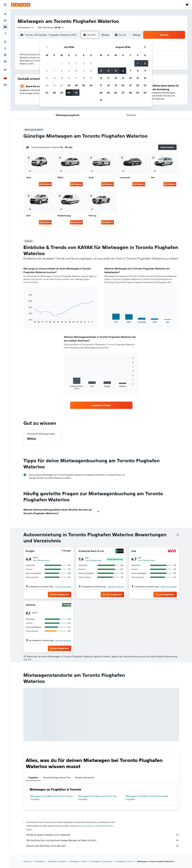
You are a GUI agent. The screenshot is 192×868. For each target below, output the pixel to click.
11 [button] (84, 71)
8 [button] (62, 71)
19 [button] (91, 78)
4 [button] (84, 63)
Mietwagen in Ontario (78, 861)
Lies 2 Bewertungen (41, 560)
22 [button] (62, 85)
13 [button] (47, 78)
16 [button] (69, 78)
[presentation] (178, 535)
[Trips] (5, 70)
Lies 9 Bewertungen (94, 560)
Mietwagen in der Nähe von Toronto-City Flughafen (97, 798)
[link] (101, 405)
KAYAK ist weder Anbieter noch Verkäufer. (103, 835)
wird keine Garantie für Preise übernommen (95, 826)
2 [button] (69, 63)
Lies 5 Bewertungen (147, 560)
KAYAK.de (27, 861)
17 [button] (76, 78)
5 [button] (91, 63)
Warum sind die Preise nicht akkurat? (103, 846)
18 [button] (84, 78)
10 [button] (76, 71)
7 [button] (54, 71)
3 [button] (76, 63)
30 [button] (69, 93)
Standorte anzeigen (63, 587)
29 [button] (62, 93)
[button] (5, 5)
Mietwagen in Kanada (57, 861)
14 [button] (54, 78)
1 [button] (62, 63)
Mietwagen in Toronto (125, 861)
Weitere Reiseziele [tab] (85, 778)
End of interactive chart (27, 321)
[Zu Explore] (5, 42)
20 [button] (47, 85)
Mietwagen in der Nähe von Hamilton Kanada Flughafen (147, 798)
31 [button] (76, 93)
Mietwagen (40, 861)
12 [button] (91, 71)
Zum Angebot (45, 184)
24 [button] (76, 85)
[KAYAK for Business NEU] (5, 61)
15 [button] (62, 78)
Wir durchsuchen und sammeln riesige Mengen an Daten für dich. (103, 840)
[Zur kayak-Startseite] (21, 5)
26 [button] (91, 85)
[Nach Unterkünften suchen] (5, 20)
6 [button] (47, 71)
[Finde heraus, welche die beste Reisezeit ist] (5, 55)
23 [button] (69, 85)
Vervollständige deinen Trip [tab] (57, 778)
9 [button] (69, 71)
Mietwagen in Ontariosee (101, 861)
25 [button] (84, 85)
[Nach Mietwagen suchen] (5, 27)
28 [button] (54, 93)
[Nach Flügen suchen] (5, 14)
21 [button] (54, 85)
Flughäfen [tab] (33, 778)
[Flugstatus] (5, 48)
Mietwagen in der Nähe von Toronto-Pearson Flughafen (52, 798)
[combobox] (26, 27)
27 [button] (47, 93)
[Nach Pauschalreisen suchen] (5, 33)
